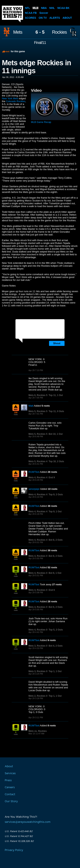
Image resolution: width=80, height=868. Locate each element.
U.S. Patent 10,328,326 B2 (19, 841)
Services (10, 773)
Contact (10, 794)
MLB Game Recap (41, 122)
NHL (52, 8)
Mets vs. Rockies (38, 731)
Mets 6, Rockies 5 (38, 395)
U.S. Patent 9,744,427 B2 (19, 836)
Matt (31, 406)
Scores (30, 18)
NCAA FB (31, 13)
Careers (10, 787)
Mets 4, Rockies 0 (38, 556)
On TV (43, 18)
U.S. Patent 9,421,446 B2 (19, 831)
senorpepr (34, 489)
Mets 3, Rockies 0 (38, 646)
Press (8, 780)
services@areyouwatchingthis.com (28, 822)
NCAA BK (63, 8)
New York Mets (10, 98)
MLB (35, 8)
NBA (44, 8)
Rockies (59, 32)
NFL (27, 8)
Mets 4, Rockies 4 (38, 477)
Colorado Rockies (16, 101)
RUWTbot (34, 472)
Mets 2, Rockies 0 (38, 696)
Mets (18, 32)
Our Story (11, 801)
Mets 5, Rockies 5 (38, 411)
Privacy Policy (14, 850)
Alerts (55, 18)
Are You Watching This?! (12, 14)
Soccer (44, 13)
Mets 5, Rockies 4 (38, 461)
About (67, 18)
